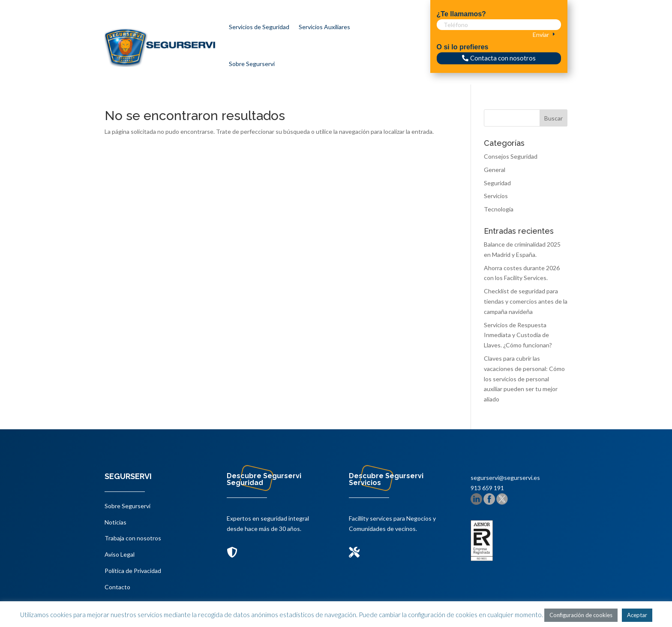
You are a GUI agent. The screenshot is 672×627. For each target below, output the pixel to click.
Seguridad (497, 183)
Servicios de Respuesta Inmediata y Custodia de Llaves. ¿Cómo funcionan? (518, 335)
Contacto (117, 587)
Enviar (541, 35)
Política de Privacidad (133, 571)
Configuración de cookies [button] (581, 615)
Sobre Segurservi (252, 64)
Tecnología (499, 209)
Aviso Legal (120, 554)
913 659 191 (487, 488)
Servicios (496, 196)
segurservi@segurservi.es (505, 478)
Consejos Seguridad (511, 156)
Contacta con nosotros (503, 58)
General (495, 170)
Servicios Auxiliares (324, 27)
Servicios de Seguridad (259, 27)
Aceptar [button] (637, 615)
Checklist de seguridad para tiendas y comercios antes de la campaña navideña (526, 301)
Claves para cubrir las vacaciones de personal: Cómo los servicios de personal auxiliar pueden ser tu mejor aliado (524, 379)
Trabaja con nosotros (133, 538)
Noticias (115, 522)
